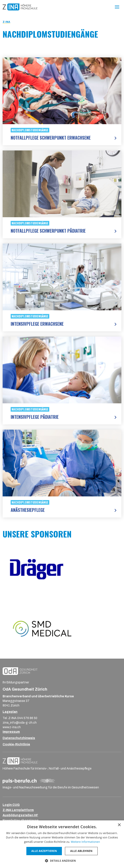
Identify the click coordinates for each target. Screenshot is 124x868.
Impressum (11, 732)
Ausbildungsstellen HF (20, 815)
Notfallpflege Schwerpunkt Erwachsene (51, 138)
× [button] (119, 825)
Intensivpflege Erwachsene (37, 324)
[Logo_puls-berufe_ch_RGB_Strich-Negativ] (29, 781)
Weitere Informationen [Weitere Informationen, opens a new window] (85, 842)
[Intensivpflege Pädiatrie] (62, 370)
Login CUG (11, 805)
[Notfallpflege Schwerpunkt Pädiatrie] (62, 184)
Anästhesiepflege (28, 510)
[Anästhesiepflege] (62, 463)
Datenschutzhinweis (19, 738)
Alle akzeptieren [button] (44, 851)
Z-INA (6, 22)
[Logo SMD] (62, 628)
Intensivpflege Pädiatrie (35, 417)
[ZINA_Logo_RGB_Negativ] (20, 761)
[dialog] (62, 844)
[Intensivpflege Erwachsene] (62, 277)
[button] (62, 861)
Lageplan (10, 712)
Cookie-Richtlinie (16, 744)
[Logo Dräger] (62, 569)
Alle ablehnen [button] (81, 851)
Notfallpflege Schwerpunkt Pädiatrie (48, 231)
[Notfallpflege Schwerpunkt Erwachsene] (62, 91)
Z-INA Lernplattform (18, 810)
